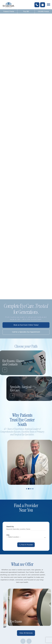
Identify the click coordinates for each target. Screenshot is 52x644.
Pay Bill (26, 11)
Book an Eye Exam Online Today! (26, 325)
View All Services (26, 633)
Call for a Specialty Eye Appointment (26, 332)
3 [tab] (36, 489)
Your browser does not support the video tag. (26, 154)
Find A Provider (27, 550)
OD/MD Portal (43, 11)
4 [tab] (38, 489)
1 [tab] (32, 489)
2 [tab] (34, 489)
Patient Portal (9, 11)
